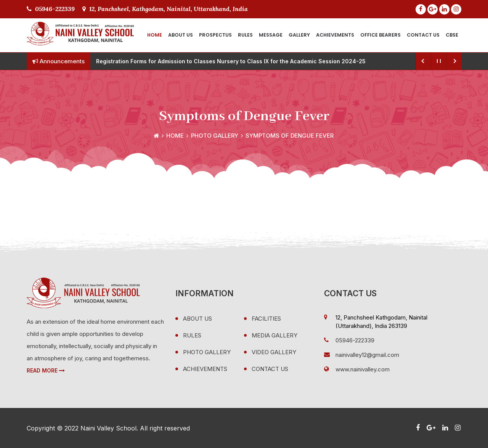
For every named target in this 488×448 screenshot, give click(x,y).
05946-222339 (51, 9)
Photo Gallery (215, 136)
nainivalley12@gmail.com (367, 355)
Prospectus (215, 35)
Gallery (299, 35)
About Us (181, 35)
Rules (245, 35)
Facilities (266, 319)
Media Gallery (274, 335)
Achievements (335, 35)
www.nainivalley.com (363, 369)
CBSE (452, 35)
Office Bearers (380, 35)
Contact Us (423, 35)
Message (271, 35)
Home (155, 35)
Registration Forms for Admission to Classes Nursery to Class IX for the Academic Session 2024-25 (231, 61)
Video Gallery (274, 352)
